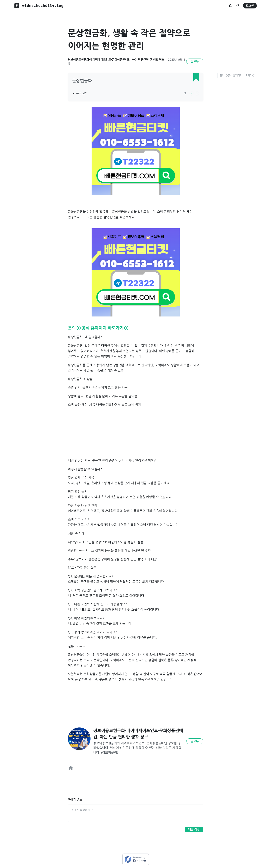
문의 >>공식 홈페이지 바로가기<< (237, 75)
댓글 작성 (194, 829)
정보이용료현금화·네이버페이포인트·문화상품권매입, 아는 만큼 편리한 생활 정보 (116, 60)
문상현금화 (82, 81)
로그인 (250, 6)
